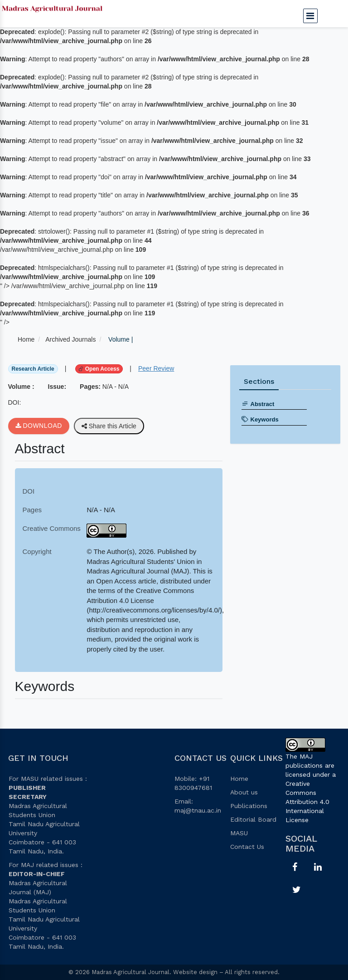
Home (26, 339)
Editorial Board (253, 819)
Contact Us (247, 847)
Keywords (260, 419)
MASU (239, 833)
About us (244, 792)
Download (39, 426)
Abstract (258, 404)
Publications (249, 806)
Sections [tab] (259, 381)
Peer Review (156, 368)
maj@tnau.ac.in (198, 810)
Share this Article (109, 426)
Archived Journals (70, 339)
